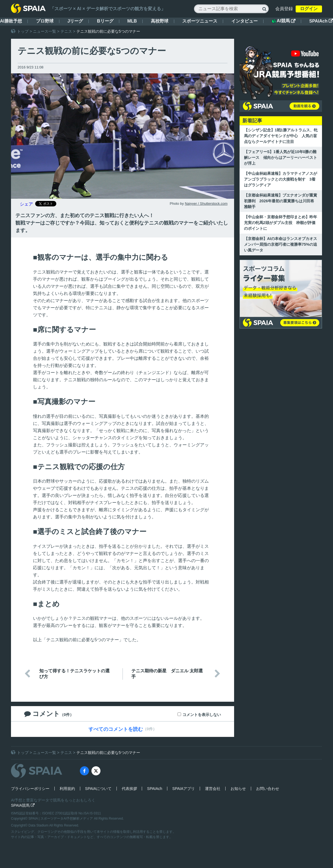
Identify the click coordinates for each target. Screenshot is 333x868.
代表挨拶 (129, 789)
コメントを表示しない (202, 715)
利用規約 (67, 789)
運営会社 (213, 789)
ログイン (309, 9)
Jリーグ (75, 21)
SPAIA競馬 (23, 805)
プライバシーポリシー (30, 789)
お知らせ (238, 789)
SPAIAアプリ (184, 789)
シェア (26, 204)
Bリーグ (105, 21)
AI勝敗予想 (11, 21)
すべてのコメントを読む (116, 729)
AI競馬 (284, 21)
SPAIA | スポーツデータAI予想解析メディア (61, 819)
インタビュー (245, 21)
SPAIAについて (98, 789)
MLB (132, 21)
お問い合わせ (268, 789)
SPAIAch (321, 21)
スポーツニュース (200, 21)
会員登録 (284, 9)
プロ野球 (45, 21)
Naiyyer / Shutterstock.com (206, 204)
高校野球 (160, 21)
